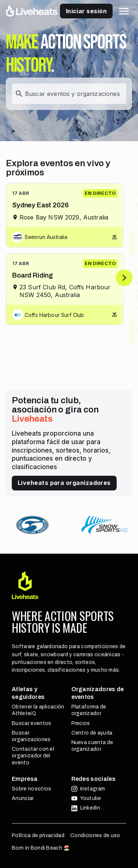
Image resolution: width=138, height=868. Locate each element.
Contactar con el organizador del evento (33, 756)
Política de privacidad (38, 835)
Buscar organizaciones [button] (31, 736)
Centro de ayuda (92, 733)
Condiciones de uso (95, 835)
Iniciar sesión (86, 11)
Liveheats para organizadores (64, 483)
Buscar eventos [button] (31, 723)
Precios (81, 723)
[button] (124, 11)
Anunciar (23, 798)
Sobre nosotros (31, 789)
